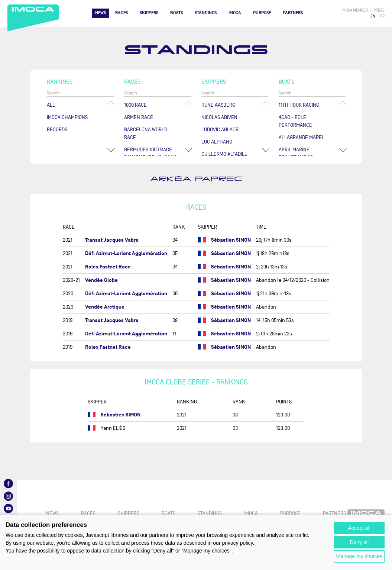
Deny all (359, 542)
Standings (206, 13)
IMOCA (235, 13)
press (379, 10)
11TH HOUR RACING (299, 105)
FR (382, 16)
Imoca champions (67, 117)
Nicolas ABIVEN (219, 117)
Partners (293, 13)
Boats (176, 13)
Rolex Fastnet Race (108, 267)
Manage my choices (359, 556)
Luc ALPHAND (217, 142)
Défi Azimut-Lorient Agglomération (126, 253)
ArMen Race (139, 117)
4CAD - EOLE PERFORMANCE (295, 121)
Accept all (359, 528)
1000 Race (135, 105)
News (101, 13)
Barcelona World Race (146, 133)
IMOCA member (355, 10)
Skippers (149, 13)
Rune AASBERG (218, 105)
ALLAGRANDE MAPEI (301, 137)
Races (122, 13)
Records (57, 130)
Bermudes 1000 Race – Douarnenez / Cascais (150, 154)
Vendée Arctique (105, 307)
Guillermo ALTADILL (224, 154)
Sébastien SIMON (231, 240)
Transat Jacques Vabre (112, 240)
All (51, 105)
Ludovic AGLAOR (220, 130)
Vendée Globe (101, 280)
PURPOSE (262, 13)
